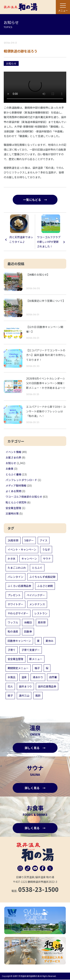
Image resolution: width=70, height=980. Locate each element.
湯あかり (38, 677)
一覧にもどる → (35, 200)
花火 (10, 686)
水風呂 (12, 677)
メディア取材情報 (16, 486)
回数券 (28, 632)
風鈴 (38, 695)
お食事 (10, 469)
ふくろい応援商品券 (19, 586)
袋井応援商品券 (47, 686)
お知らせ (11, 63)
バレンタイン (15, 577)
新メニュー (36, 659)
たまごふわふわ (17, 568)
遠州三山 (24, 695)
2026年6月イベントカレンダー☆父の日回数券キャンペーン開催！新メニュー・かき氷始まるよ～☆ (46, 383)
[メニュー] (63, 7)
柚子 (37, 668)
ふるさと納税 (45, 586)
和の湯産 (13, 632)
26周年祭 (13, 540)
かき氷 (12, 559)
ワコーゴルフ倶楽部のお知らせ (24, 497)
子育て (12, 650)
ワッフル (13, 623)
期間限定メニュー (18, 668)
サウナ (47, 559)
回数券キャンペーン (19, 641)
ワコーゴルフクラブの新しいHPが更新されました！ (49, 242)
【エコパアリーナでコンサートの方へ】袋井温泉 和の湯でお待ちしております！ (46, 355)
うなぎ (46, 549)
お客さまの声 (13, 458)
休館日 (28, 623)
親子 (10, 695)
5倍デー (29, 540)
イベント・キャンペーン (22, 549)
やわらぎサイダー (18, 613)
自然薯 (53, 677)
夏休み (49, 641)
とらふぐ (37, 568)
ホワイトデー (15, 604)
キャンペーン (29, 559)
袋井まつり (25, 686)
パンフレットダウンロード (21, 480)
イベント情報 (13, 452)
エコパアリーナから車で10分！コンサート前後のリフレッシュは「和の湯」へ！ (46, 411)
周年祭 (42, 623)
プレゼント (14, 595)
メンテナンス (37, 604)
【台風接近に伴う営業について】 (46, 301)
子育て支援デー (31, 650)
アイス (44, 540)
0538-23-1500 (38, 890)
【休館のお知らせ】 (38, 275)
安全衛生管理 (13, 508)
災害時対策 (12, 514)
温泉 (24, 677)
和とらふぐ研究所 (16, 502)
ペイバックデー (36, 595)
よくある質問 (13, 491)
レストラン (41, 613)
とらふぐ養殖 (13, 474)
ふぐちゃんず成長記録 (42, 577)
